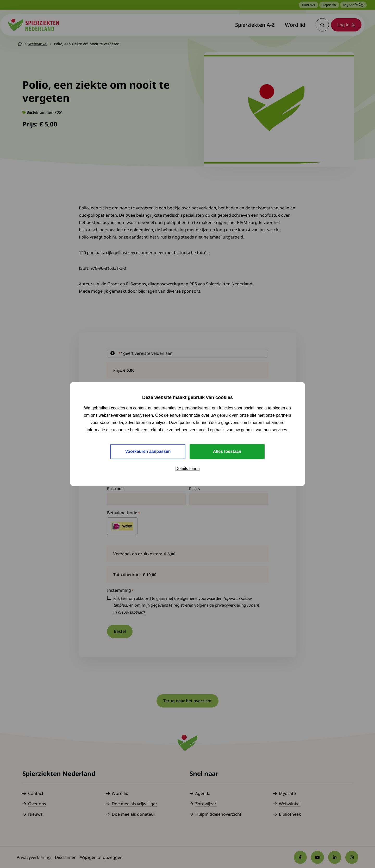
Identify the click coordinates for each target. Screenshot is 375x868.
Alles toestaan (227, 451)
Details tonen (187, 469)
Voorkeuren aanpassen (148, 451)
